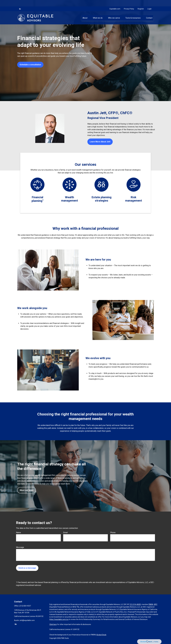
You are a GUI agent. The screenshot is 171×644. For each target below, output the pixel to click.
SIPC (156, 604)
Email (65, 533)
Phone (113, 533)
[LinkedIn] (20, 2)
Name (18, 533)
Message (20, 547)
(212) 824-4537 (25, 606)
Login (150, 2)
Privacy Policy (129, 2)
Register (141, 2)
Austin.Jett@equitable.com (24, 620)
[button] (85, 11)
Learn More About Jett (100, 142)
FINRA (151, 604)
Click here (53, 624)
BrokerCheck (101, 635)
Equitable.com (115, 2)
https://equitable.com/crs (59, 619)
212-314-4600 (135, 604)
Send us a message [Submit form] (27, 568)
